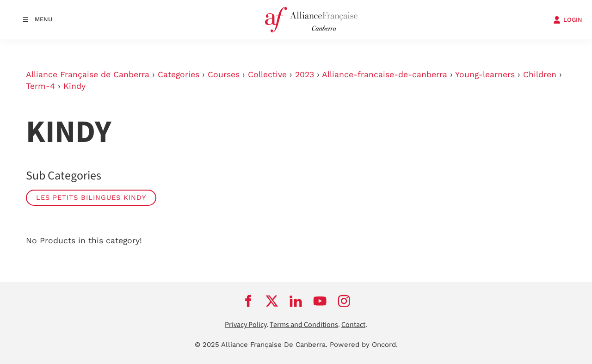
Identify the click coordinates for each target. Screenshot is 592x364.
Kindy (74, 86)
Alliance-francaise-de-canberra (385, 74)
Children (540, 74)
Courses (224, 74)
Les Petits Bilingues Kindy (91, 197)
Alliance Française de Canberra (88, 74)
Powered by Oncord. (364, 345)
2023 (305, 74)
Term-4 (40, 86)
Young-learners (485, 74)
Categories (179, 74)
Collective (267, 74)
